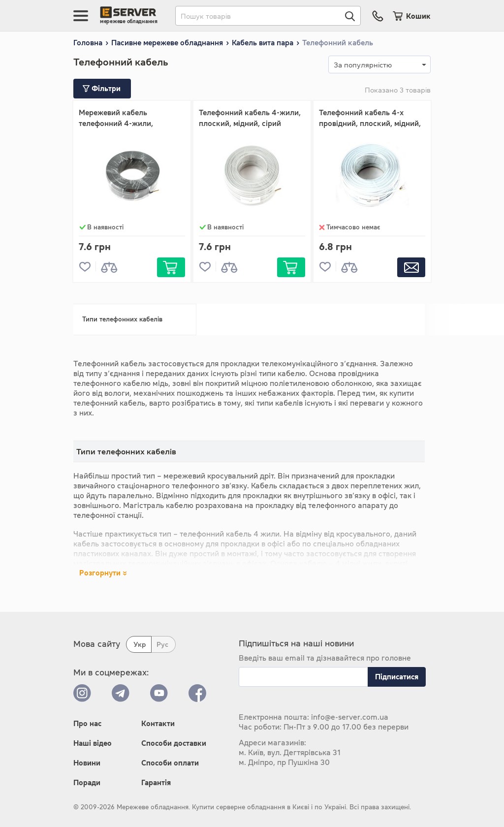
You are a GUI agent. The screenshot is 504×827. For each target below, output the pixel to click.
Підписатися (397, 677)
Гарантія (156, 782)
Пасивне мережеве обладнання (167, 43)
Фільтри (102, 89)
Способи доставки (174, 743)
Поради (87, 782)
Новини (87, 763)
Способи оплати (170, 763)
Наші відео (93, 743)
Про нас (87, 723)
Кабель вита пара (263, 43)
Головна (88, 43)
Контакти (158, 723)
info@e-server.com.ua (350, 717)
